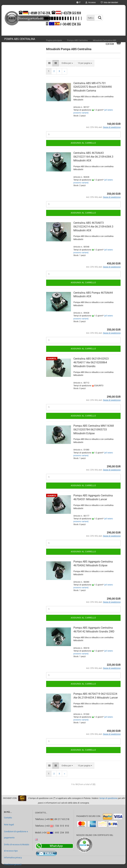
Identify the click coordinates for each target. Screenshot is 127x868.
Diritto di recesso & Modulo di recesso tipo (17, 848)
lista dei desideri (109, 2)
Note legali (9, 825)
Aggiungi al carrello (83, 143)
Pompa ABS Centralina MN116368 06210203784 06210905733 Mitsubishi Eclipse (94, 430)
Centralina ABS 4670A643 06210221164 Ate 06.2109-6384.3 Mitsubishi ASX (93, 157)
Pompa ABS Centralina (20, 39)
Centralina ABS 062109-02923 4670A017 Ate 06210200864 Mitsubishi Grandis (91, 362)
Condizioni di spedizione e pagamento (16, 835)
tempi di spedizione (108, 798)
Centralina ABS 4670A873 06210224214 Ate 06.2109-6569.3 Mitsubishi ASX (93, 227)
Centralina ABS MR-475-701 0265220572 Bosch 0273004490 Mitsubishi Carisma (93, 87)
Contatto (8, 818)
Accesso (91, 2)
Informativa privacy (13, 858)
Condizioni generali (13, 864)
